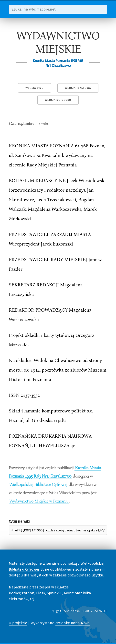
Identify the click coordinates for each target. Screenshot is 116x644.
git (59, 611)
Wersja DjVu (34, 88)
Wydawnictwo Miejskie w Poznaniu (39, 501)
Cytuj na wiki (19, 521)
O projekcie (18, 623)
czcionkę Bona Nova (73, 623)
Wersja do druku (58, 100)
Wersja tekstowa (78, 88)
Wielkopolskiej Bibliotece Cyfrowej (38, 484)
